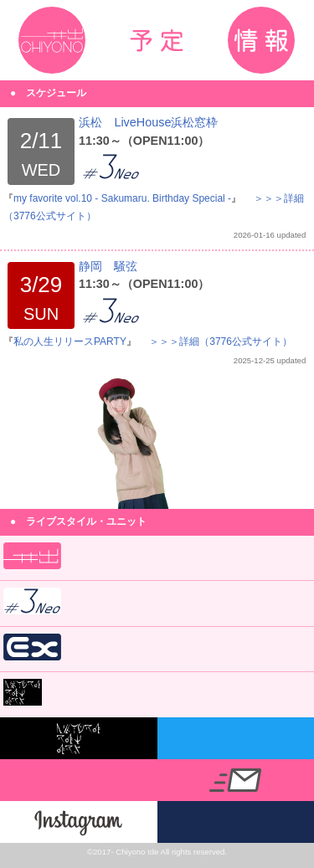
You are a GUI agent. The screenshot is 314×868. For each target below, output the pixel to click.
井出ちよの (52, 40)
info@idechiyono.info (236, 780)
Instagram (79, 822)
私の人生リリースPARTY (70, 342)
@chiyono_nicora (236, 738)
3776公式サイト (236, 822)
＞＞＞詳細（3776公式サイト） (221, 342)
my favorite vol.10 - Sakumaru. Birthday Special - (122, 198)
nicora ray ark (79, 738)
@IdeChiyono (79, 780)
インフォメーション (261, 40)
